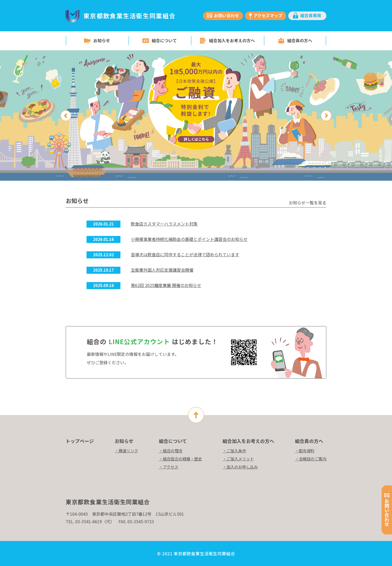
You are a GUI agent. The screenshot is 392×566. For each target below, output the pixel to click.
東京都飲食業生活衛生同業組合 (130, 16)
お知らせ (102, 40)
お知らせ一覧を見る (308, 203)
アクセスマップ (268, 15)
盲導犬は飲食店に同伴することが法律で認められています (185, 254)
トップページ (80, 441)
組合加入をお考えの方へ (232, 40)
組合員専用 (311, 15)
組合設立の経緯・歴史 (182, 459)
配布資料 (307, 451)
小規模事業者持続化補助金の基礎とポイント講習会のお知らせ (189, 239)
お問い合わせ (226, 15)
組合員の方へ (300, 40)
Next (326, 116)
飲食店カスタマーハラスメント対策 (164, 224)
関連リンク (128, 451)
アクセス (171, 467)
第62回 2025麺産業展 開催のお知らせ (166, 285)
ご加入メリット (240, 459)
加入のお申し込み (242, 467)
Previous (66, 116)
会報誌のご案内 (313, 459)
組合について (164, 40)
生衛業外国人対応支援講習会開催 (162, 270)
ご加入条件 (236, 451)
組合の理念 (173, 451)
